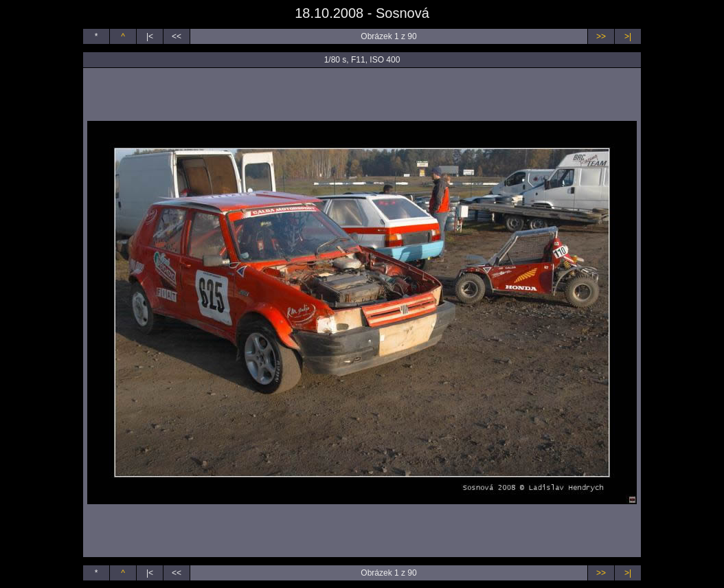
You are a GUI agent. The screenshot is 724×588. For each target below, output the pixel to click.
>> (601, 36)
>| (628, 36)
